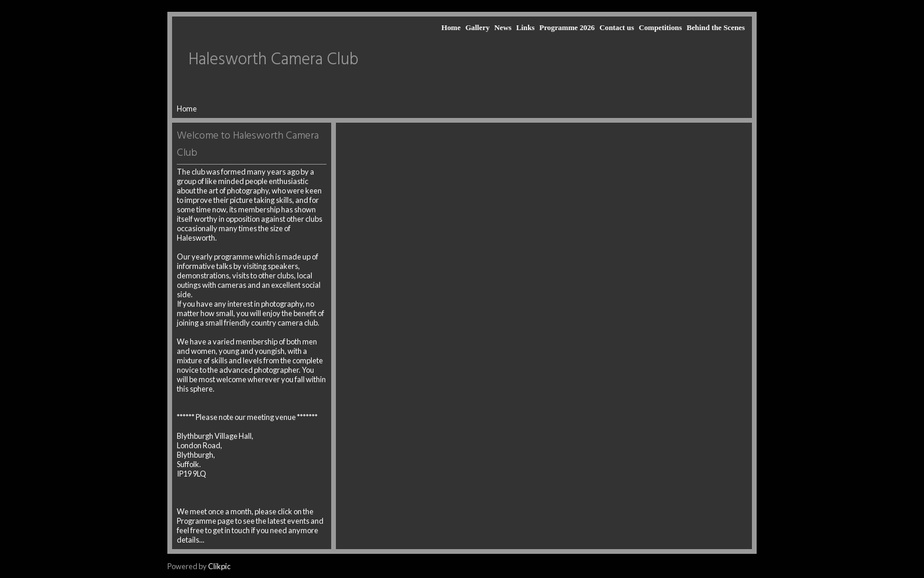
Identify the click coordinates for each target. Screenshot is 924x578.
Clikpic (219, 566)
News (503, 28)
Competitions (660, 28)
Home (451, 28)
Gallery (478, 28)
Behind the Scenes (716, 28)
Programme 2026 (567, 28)
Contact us (617, 28)
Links (525, 28)
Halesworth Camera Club (273, 60)
